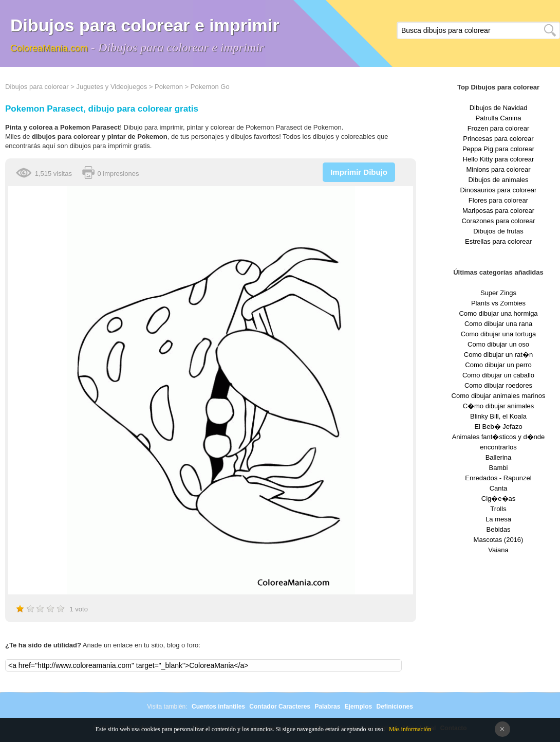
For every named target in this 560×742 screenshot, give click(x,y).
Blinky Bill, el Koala (498, 416)
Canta (499, 488)
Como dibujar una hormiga (498, 313)
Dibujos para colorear (37, 87)
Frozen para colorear (499, 128)
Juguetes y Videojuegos (111, 87)
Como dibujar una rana (498, 324)
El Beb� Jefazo (498, 427)
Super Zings (498, 293)
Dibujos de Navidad (499, 108)
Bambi (499, 468)
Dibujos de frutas (498, 231)
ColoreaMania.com (49, 48)
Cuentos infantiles (218, 707)
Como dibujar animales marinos (499, 396)
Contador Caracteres (280, 707)
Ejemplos (358, 707)
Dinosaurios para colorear (499, 190)
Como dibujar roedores (498, 385)
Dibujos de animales (498, 180)
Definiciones (394, 707)
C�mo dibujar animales (499, 406)
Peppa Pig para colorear (498, 149)
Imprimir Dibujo (359, 172)
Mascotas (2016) (499, 540)
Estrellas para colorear (498, 241)
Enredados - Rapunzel (498, 478)
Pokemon (169, 87)
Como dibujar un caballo (498, 375)
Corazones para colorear (498, 221)
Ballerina (499, 457)
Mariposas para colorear (498, 211)
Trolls (498, 509)
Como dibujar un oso (498, 344)
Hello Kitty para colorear (499, 159)
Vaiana (498, 550)
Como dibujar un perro (498, 365)
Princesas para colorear (498, 139)
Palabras (327, 707)
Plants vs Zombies (498, 303)
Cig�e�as (498, 499)
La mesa (498, 519)
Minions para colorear (498, 169)
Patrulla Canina (499, 118)
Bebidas (499, 529)
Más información (410, 729)
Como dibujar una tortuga (499, 334)
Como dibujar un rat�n (498, 355)
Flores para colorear (498, 200)
